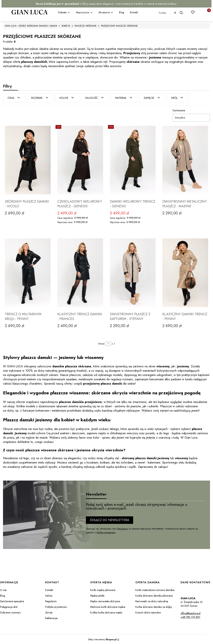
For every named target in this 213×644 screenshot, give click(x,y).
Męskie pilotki (97, 595)
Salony (49, 595)
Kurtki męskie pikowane (103, 590)
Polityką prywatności (106, 532)
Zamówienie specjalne (12, 601)
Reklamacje (51, 618)
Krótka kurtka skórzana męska (106, 612)
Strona (101, 343)
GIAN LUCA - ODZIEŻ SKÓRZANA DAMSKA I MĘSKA (31, 26)
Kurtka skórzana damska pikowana (154, 595)
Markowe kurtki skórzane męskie (108, 607)
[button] (183, 13)
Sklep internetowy (102, 639)
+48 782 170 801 (190, 617)
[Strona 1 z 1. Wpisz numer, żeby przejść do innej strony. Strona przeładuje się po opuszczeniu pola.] (108, 343)
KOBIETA (66, 26)
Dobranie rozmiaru (10, 612)
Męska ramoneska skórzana (105, 601)
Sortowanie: (179, 110)
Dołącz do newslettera (109, 520)
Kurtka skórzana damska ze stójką (154, 607)
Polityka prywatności (56, 607)
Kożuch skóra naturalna (148, 612)
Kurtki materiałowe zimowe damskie (155, 590)
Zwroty (49, 612)
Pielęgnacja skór (9, 607)
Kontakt (49, 590)
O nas (3, 590)
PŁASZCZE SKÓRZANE (86, 26)
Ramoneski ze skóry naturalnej (152, 601)
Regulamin (123, 528)
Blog (3, 595)
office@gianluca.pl (190, 613)
